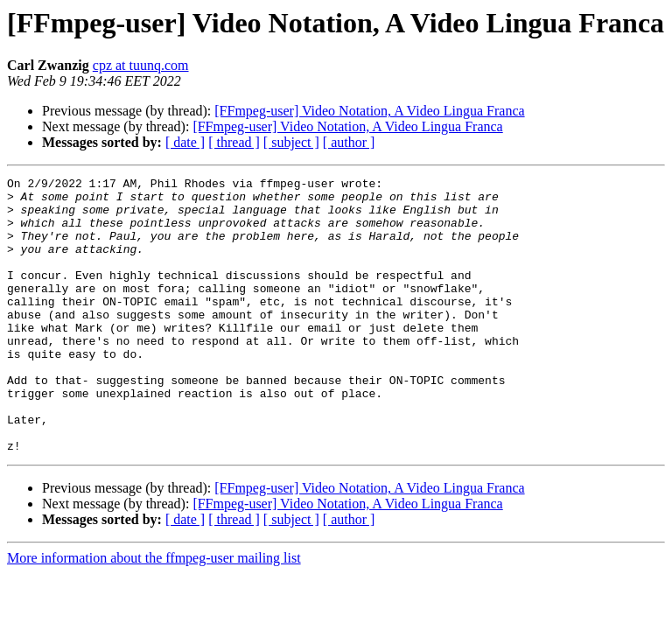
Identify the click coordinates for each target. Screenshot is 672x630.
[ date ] (185, 142)
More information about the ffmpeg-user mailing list (154, 613)
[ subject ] (291, 142)
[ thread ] (234, 142)
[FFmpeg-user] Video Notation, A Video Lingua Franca (369, 111)
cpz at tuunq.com (141, 65)
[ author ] (349, 142)
